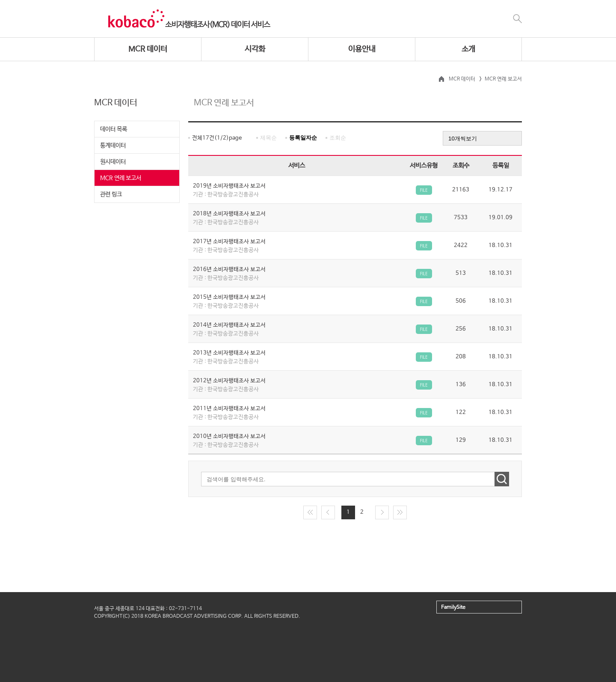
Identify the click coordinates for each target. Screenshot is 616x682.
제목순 (268, 138)
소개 (468, 49)
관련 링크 (111, 194)
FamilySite (453, 608)
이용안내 (362, 49)
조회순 (338, 138)
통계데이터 (113, 146)
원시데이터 (113, 162)
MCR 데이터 (148, 49)
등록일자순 (303, 138)
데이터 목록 (114, 129)
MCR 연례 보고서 (121, 178)
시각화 (255, 49)
